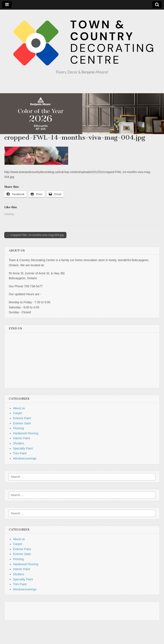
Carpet (18, 413)
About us (19, 408)
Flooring (18, 428)
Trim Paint (20, 453)
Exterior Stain (22, 423)
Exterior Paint (22, 418)
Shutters (19, 443)
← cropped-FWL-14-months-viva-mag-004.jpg (35, 235)
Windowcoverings (25, 458)
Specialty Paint (23, 448)
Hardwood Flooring (26, 433)
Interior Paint (21, 438)
